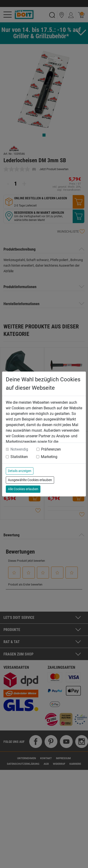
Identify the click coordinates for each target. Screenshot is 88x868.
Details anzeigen (20, 471)
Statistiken (19, 457)
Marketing (49, 457)
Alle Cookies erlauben (23, 489)
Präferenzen (51, 449)
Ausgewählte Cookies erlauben (30, 480)
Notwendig (19, 449)
